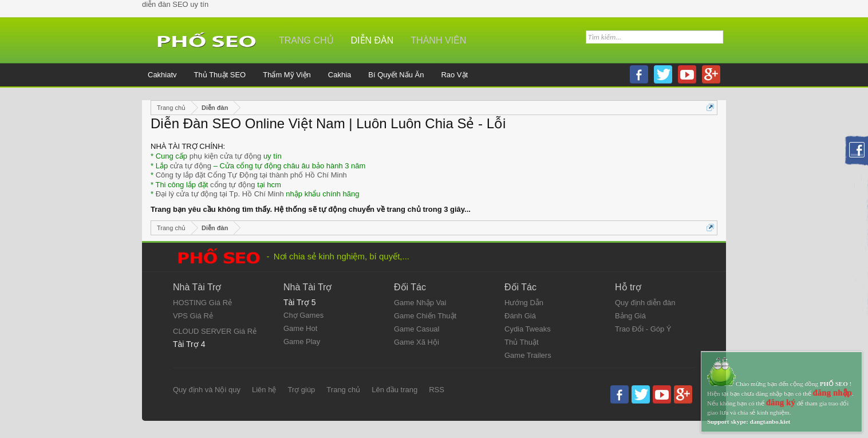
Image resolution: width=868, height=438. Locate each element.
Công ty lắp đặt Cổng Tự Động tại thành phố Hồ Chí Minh (251, 175)
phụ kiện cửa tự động (226, 156)
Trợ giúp (301, 390)
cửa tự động (191, 166)
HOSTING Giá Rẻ (202, 303)
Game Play (302, 342)
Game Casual (417, 329)
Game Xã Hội (417, 342)
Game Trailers (528, 355)
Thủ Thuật (522, 342)
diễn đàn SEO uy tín (175, 4)
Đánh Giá (520, 316)
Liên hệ (264, 390)
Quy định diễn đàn (645, 303)
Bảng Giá (630, 316)
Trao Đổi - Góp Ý (643, 329)
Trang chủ (306, 40)
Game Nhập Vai (420, 303)
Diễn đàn (372, 40)
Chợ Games (303, 315)
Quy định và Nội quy (207, 390)
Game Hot (300, 328)
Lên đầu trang (394, 390)
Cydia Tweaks (528, 329)
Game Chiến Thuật (425, 316)
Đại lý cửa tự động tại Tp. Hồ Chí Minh (220, 194)
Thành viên (438, 40)
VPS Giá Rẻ (193, 316)
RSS (437, 390)
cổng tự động (233, 185)
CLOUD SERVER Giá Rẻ (215, 331)
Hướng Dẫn (524, 303)
